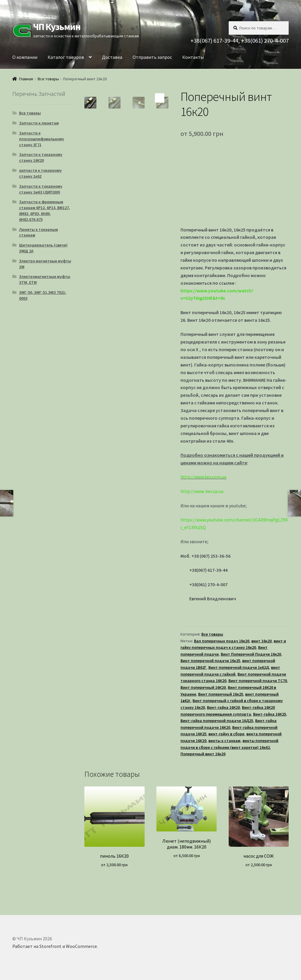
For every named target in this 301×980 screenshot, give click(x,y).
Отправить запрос (152, 57)
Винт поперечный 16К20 (203, 687)
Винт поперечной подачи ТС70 (258, 681)
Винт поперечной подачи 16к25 (210, 661)
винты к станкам (224, 741)
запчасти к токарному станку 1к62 (40, 173)
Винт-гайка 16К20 (223, 707)
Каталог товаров (66, 57)
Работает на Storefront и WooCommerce (55, 946)
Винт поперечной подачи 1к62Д (239, 667)
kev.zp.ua (214, 491)
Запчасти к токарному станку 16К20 (41, 157)
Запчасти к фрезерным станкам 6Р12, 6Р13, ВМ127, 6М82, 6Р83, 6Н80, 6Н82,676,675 (45, 210)
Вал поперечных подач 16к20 (222, 641)
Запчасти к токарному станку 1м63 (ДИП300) (41, 189)
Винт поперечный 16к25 (221, 694)
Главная (26, 79)
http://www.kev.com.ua (203, 477)
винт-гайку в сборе (226, 734)
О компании (25, 57)
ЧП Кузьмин (57, 27)
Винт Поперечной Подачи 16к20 (251, 654)
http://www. (193, 491)
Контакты (193, 57)
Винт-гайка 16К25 (270, 714)
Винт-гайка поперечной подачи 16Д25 (217, 721)
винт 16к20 (261, 641)
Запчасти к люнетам (39, 123)
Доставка (112, 57)
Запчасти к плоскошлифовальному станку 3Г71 (42, 139)
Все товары (48, 79)
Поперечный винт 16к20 (203, 754)
